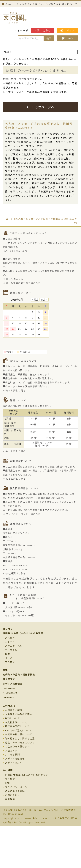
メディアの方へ (14, 763)
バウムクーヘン (14, 646)
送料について (12, 718)
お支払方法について (16, 722)
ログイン (67, 30)
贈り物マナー (10, 679)
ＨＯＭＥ (8, 629)
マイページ (22, 30)
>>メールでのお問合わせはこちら (22, 283)
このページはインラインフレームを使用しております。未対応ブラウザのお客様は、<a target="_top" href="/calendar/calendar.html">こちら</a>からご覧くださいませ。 (28, 322)
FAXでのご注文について (19, 730)
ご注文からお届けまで (17, 747)
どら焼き (10, 638)
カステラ (10, 642)
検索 (49, 38)
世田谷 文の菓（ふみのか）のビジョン (26, 775)
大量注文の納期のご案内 (19, 714)
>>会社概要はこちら (14, 573)
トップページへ (40, 107)
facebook (8, 697)
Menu (8, 52)
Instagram (9, 688)
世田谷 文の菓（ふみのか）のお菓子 (23, 633)
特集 (5, 670)
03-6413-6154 (18, 565)
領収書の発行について (17, 726)
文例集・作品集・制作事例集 (19, 675)
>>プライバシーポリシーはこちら (22, 514)
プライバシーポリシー (17, 787)
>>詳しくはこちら (13, 279)
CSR (7, 783)
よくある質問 (12, 755)
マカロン (10, 662)
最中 (8, 654)
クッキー (10, 658)
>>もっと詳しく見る (14, 391)
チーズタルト (12, 650)
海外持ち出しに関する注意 (20, 738)
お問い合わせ (43, 30)
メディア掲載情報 (13, 684)
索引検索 (10, 799)
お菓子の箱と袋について (19, 734)
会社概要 (8, 770)
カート (67, 38)
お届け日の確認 (14, 710)
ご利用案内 (9, 706)
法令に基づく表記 (15, 791)
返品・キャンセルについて (20, 743)
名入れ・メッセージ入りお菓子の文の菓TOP (29, 59)
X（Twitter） (11, 693)
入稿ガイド (11, 751)
